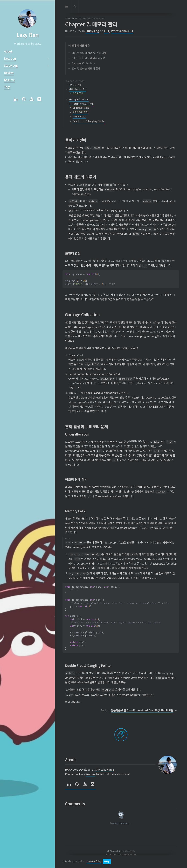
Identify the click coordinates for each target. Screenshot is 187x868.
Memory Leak (79, 117)
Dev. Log (10, 58)
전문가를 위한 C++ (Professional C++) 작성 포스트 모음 (142, 710)
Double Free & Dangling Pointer (89, 121)
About (8, 51)
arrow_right (48, 59)
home (68, 18)
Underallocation (81, 108)
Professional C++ (122, 31)
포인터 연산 (78, 93)
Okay (107, 861)
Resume (90, 774)
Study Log (92, 31)
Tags (7, 87)
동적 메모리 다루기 (78, 89)
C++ (107, 31)
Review (9, 73)
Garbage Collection (79, 99)
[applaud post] (121, 735)
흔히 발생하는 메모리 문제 (81, 104)
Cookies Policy (94, 861)
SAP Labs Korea (104, 769)
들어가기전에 (75, 85)
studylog (77, 18)
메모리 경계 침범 (80, 112)
